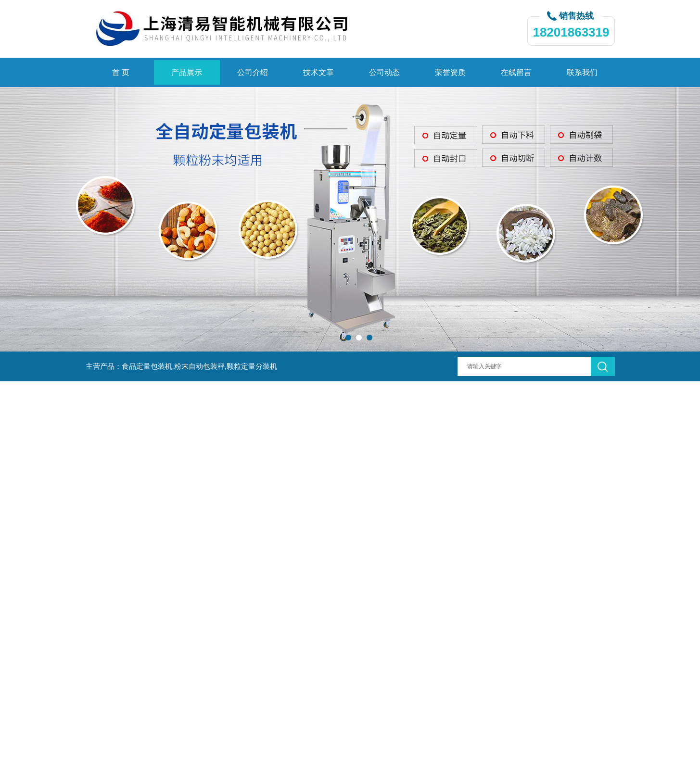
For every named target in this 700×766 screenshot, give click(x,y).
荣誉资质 (450, 72)
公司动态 (384, 72)
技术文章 (318, 72)
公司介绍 (253, 72)
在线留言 (516, 72)
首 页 (121, 72)
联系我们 (582, 72)
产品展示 (187, 72)
